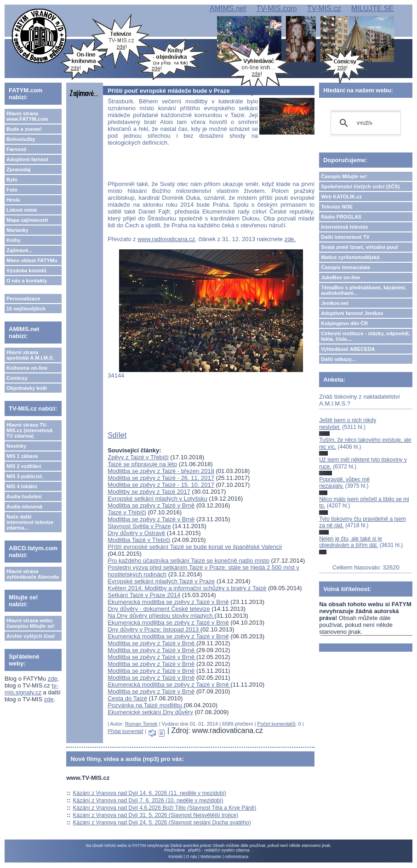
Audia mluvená (24, 507)
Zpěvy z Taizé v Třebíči (138, 457)
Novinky (16, 446)
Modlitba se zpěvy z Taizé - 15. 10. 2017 (161, 485)
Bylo (12, 180)
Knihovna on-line (27, 368)
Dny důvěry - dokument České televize (159, 609)
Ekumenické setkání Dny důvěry (150, 712)
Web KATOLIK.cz (341, 197)
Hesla (13, 200)
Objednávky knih (27, 388)
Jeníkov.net (335, 303)
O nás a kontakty (27, 281)
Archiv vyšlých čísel (31, 636)
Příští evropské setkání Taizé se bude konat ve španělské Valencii (195, 547)
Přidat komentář (126, 731)
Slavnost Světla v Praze (139, 526)
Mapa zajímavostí (27, 220)
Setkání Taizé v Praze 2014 (144, 595)
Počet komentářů (276, 724)
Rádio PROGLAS (341, 217)
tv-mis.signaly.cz (31, 689)
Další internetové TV (345, 237)
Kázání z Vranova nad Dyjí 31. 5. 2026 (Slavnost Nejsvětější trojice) (156, 815)
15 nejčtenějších (26, 309)
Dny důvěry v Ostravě (136, 533)
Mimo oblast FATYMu (32, 260)
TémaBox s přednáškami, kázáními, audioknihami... (363, 290)
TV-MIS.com (276, 8)
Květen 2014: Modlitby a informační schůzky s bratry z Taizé (187, 588)
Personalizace (23, 299)
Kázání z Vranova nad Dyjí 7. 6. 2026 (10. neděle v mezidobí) (148, 800)
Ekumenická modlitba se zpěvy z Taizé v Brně (168, 602)
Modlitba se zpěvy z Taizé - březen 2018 (161, 471)
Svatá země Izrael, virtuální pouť (360, 247)
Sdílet (117, 435)
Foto (12, 190)
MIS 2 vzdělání (24, 466)
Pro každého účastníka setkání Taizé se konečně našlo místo (189, 561)
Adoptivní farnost (27, 159)
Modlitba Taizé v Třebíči (139, 540)
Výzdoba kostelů (26, 271)
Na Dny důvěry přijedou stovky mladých (161, 616)
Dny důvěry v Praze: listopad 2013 (154, 629)
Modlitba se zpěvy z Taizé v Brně (151, 505)
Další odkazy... (338, 359)
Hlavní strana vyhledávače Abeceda (33, 574)
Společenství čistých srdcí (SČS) (360, 186)
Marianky (17, 230)
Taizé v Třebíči (127, 512)
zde (53, 679)
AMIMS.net (228, 8)
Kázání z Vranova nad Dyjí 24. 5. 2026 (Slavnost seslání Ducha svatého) (162, 823)
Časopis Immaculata (345, 267)
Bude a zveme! (24, 129)
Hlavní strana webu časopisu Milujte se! (31, 623)
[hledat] (364, 123)
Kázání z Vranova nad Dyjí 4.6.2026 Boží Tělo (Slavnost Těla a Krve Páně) (165, 808)
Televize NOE (337, 207)
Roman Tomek (141, 724)
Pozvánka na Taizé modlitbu (146, 705)
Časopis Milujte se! (344, 176)
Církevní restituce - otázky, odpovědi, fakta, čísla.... (366, 336)
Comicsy (17, 378)
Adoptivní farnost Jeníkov (352, 313)
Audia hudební (24, 496)
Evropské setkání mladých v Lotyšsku (157, 499)
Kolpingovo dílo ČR (344, 323)
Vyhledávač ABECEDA (348, 349)
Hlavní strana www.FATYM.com (27, 116)
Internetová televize (344, 227)
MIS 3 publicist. (25, 476)
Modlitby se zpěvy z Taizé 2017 (149, 492)
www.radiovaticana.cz (166, 239)
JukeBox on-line (340, 277)
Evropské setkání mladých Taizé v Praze (161, 581)
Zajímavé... (19, 250)
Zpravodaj (19, 169)
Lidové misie (22, 210)
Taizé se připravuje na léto (142, 464)
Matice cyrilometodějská (350, 257)
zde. (290, 239)
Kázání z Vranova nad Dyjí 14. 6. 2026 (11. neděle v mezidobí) (150, 793)
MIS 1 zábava (22, 456)
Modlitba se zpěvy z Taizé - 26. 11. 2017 (161, 478)
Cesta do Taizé (127, 698)
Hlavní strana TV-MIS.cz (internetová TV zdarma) (29, 430)
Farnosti (16, 149)
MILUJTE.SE (372, 8)
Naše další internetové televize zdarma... (30, 522)
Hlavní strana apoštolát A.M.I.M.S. (30, 355)
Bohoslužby (21, 139)
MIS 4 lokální (22, 486)
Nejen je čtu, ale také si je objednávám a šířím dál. (351, 542)
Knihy (14, 240)
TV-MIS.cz (324, 8)
